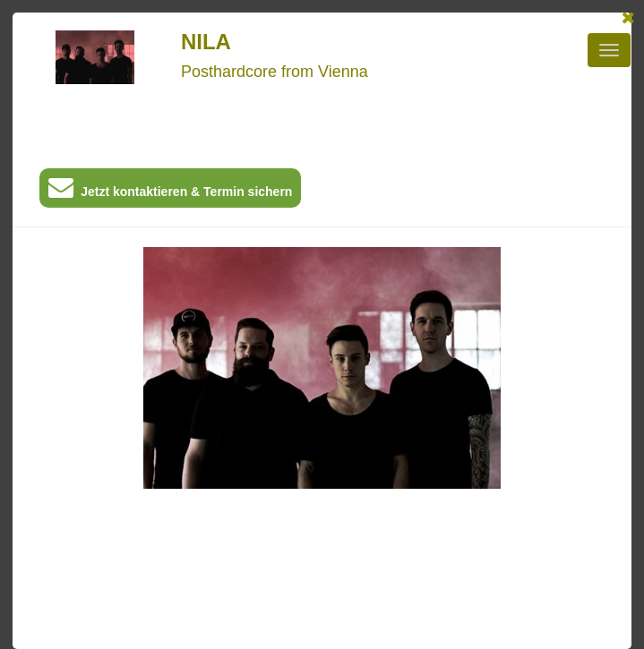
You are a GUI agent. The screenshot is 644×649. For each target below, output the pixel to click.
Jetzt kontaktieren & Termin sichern (170, 191)
